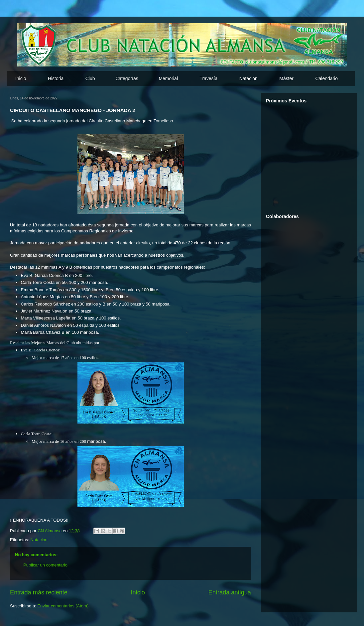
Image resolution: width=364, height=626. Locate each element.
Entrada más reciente (39, 592)
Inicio (21, 78)
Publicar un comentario (45, 565)
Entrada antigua (230, 592)
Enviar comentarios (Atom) (63, 606)
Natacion (39, 540)
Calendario (326, 78)
